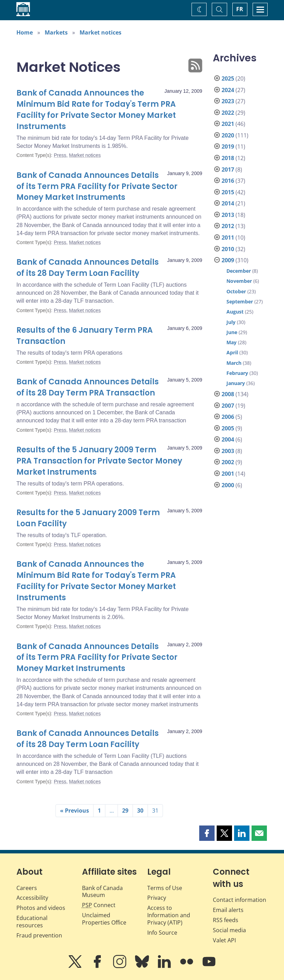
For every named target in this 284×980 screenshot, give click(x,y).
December (239, 271)
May (231, 342)
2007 (228, 406)
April (232, 352)
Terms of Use (165, 888)
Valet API (224, 940)
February (237, 373)
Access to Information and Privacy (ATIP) (169, 915)
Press (60, 155)
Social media (229, 930)
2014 (228, 203)
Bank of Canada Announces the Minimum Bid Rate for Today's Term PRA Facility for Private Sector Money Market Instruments (96, 110)
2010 (228, 249)
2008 (228, 394)
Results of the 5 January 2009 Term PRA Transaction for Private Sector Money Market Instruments (99, 461)
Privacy (157, 898)
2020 (228, 135)
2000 (228, 485)
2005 (228, 428)
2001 (228, 474)
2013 (228, 215)
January (236, 383)
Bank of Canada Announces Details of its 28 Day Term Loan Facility (88, 268)
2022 (228, 113)
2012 (228, 226)
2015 (228, 192)
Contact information (240, 900)
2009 (228, 260)
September (240, 301)
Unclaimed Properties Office (104, 919)
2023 (228, 101)
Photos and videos (41, 908)
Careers (27, 888)
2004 (228, 439)
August (235, 312)
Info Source (162, 933)
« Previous (74, 811)
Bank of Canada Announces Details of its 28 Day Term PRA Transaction (88, 387)
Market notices (100, 32)
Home (25, 32)
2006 (228, 417)
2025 (228, 78)
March (234, 363)
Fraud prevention (39, 935)
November (239, 281)
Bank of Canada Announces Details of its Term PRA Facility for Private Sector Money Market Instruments (97, 186)
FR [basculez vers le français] (240, 9)
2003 (228, 451)
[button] (207, 833)
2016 (228, 181)
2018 (228, 158)
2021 (228, 124)
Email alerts (228, 910)
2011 (228, 238)
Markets (56, 32)
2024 (228, 90)
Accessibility (32, 898)
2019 (228, 146)
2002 (228, 462)
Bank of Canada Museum (102, 892)
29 (125, 811)
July (231, 322)
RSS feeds (226, 920)
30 (140, 811)
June (232, 332)
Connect (99, 905)
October (236, 291)
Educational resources (32, 922)
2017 (228, 169)
